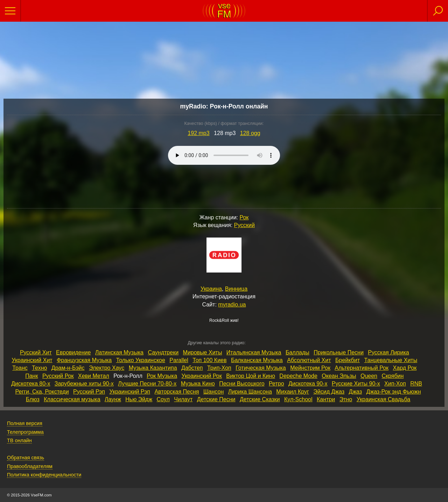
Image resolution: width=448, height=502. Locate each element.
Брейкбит (348, 360)
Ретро (276, 384)
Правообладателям (30, 466)
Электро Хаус (107, 368)
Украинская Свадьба (384, 399)
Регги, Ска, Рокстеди (42, 392)
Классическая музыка (72, 399)
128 (250, 133)
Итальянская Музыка (254, 352)
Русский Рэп (89, 392)
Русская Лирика (388, 352)
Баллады (297, 352)
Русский (244, 225)
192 (198, 133)
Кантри (326, 399)
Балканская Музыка (257, 360)
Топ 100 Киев (209, 360)
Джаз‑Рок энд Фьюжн (394, 392)
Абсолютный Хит (309, 360)
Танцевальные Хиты (391, 360)
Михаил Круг (293, 392)
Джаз (356, 392)
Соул (163, 399)
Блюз (33, 399)
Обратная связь (26, 458)
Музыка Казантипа (153, 368)
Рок (244, 217)
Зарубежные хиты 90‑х (84, 384)
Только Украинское (141, 360)
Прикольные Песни (339, 352)
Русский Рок (58, 376)
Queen (369, 376)
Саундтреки (163, 352)
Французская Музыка (84, 360)
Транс (20, 368)
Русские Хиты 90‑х (356, 384)
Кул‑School (298, 399)
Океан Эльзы (339, 376)
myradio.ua (232, 305)
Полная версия (25, 423)
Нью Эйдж (139, 399)
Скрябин (393, 376)
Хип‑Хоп (395, 384)
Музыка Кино (198, 384)
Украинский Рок (202, 376)
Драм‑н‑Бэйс (68, 368)
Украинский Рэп (129, 392)
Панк (31, 376)
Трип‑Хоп (219, 368)
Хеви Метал (94, 376)
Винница (236, 289)
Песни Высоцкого (242, 384)
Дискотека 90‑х (308, 384)
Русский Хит (36, 352)
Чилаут (183, 399)
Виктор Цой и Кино (251, 376)
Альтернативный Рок (362, 368)
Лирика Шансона (250, 392)
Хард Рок (405, 368)
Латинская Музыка (119, 352)
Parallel (179, 360)
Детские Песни (216, 399)
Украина (211, 289)
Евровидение (73, 352)
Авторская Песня (177, 392)
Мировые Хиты (203, 352)
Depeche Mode (298, 376)
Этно (346, 399)
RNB (416, 384)
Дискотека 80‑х (31, 384)
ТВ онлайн (19, 440)
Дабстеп (192, 368)
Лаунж (113, 399)
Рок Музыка (162, 376)
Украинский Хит (32, 360)
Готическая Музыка (261, 368)
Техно (39, 368)
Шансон (213, 392)
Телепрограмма (25, 432)
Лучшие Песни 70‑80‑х (147, 384)
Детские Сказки (260, 399)
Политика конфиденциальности (44, 475)
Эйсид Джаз (329, 392)
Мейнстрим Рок (310, 368)
